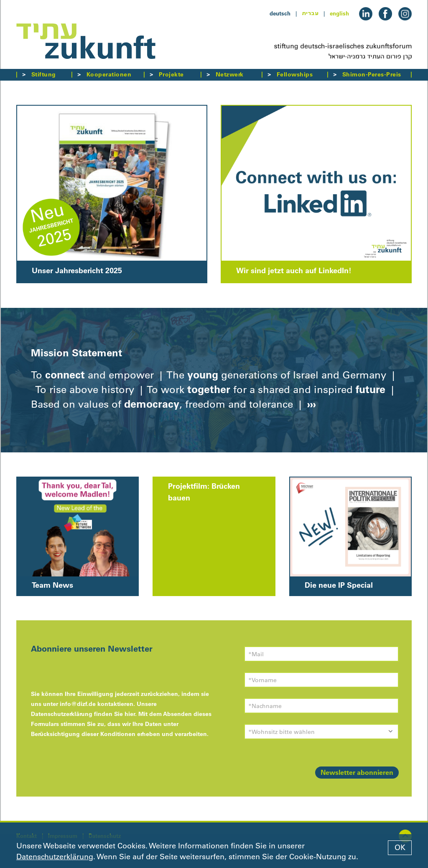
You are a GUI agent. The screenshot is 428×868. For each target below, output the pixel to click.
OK (400, 848)
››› (310, 404)
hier (130, 714)
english (339, 13)
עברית (310, 13)
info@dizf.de (78, 704)
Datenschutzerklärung (55, 857)
